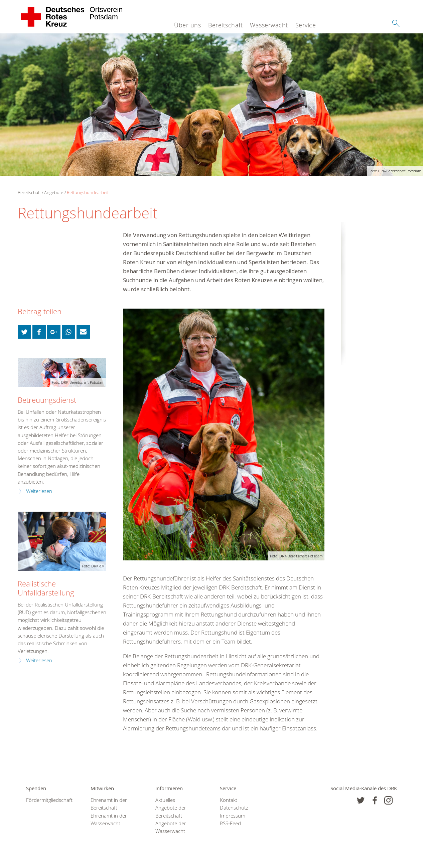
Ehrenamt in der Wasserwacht (109, 820)
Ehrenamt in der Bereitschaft (109, 804)
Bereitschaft (225, 25)
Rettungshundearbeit (88, 192)
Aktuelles (165, 800)
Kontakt (229, 800)
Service (306, 25)
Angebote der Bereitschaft (171, 812)
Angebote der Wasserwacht (171, 827)
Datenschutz (234, 808)
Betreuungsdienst (47, 400)
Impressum (233, 816)
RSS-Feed (230, 823)
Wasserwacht (269, 25)
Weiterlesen (39, 491)
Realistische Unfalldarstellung (46, 588)
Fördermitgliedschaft (49, 800)
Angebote (54, 192)
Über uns (187, 25)
